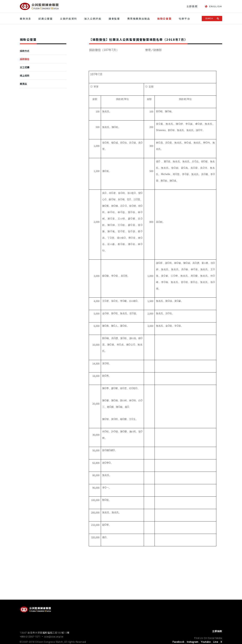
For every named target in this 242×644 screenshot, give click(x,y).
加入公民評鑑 (93, 19)
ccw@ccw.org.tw (54, 637)
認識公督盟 (46, 19)
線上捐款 (25, 76)
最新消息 (26, 19)
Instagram (193, 642)
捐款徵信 (25, 59)
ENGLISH (214, 6)
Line (216, 642)
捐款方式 (25, 51)
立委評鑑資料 (69, 19)
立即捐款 (192, 6)
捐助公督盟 (164, 19)
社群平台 (184, 19)
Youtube (206, 642)
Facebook (178, 642)
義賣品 (23, 84)
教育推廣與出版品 (139, 19)
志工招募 (25, 67)
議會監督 (114, 19)
